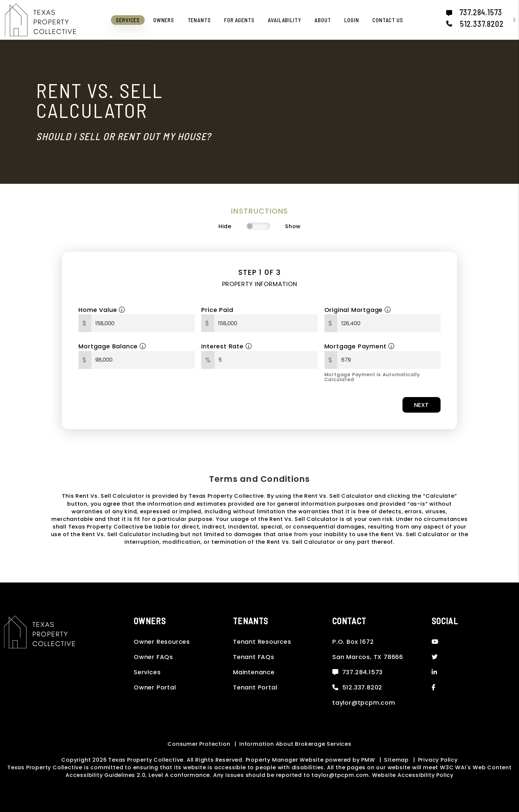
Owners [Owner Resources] (164, 20)
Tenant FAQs (254, 657)
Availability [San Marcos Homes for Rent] (284, 20)
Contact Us (388, 20)
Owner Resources (162, 642)
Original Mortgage (358, 310)
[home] (41, 19)
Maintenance (254, 672)
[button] (510, 20)
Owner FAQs (153, 657)
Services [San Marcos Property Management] (128, 20)
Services (147, 672)
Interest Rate (226, 346)
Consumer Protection (199, 744)
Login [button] (352, 20)
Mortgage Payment (359, 346)
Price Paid (217, 310)
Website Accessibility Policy (413, 775)
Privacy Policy (438, 760)
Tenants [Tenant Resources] (199, 20)
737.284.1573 (481, 12)
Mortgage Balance (112, 346)
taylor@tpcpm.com (364, 703)
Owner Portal (155, 687)
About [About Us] (323, 20)
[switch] (258, 226)
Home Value (102, 310)
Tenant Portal (255, 687)
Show (293, 226)
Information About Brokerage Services (295, 744)
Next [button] (421, 405)
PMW (368, 760)
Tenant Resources (262, 642)
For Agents (239, 20)
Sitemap (396, 760)
